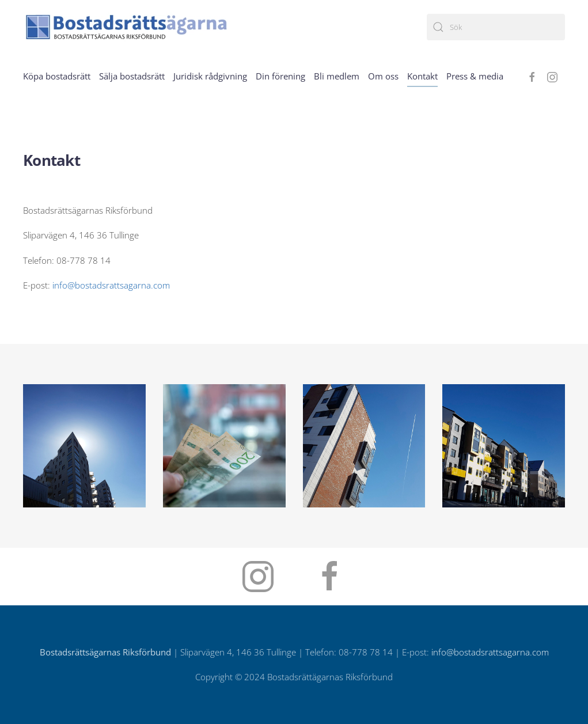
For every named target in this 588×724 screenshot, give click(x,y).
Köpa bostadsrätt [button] (57, 76)
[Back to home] (127, 27)
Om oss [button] (383, 76)
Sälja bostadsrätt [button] (132, 76)
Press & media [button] (475, 76)
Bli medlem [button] (337, 76)
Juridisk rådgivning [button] (210, 76)
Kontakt (422, 76)
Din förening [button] (280, 76)
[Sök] (496, 27)
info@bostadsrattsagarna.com (111, 285)
